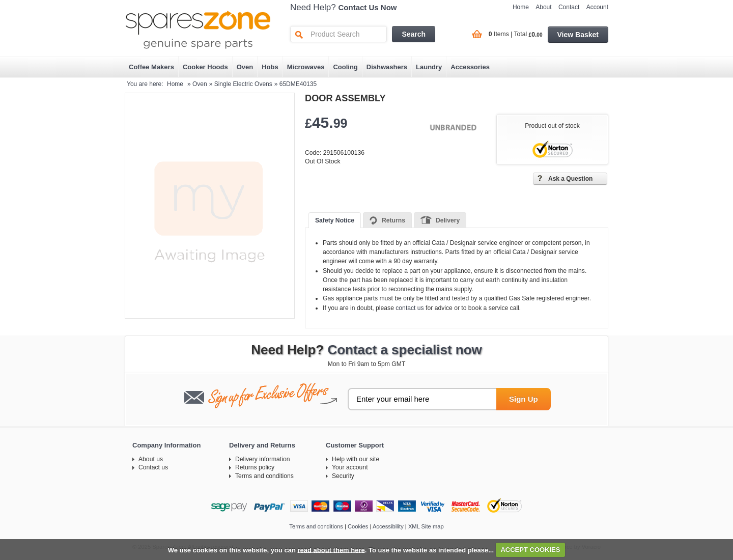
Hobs (270, 67)
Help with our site (356, 459)
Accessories (470, 67)
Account (597, 7)
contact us (410, 308)
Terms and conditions (264, 476)
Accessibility (388, 526)
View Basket (578, 35)
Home (521, 7)
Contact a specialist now (404, 350)
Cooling (345, 67)
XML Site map (426, 526)
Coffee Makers (151, 67)
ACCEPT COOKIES (530, 550)
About (543, 7)
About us (151, 459)
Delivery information (262, 459)
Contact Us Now (368, 7)
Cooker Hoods (205, 67)
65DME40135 (298, 84)
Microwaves (306, 67)
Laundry (429, 67)
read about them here (331, 550)
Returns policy (255, 467)
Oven (245, 67)
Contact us (153, 467)
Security (343, 476)
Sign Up (524, 399)
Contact (569, 7)
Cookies (358, 526)
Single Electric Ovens (243, 84)
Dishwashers (387, 67)
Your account (350, 467)
